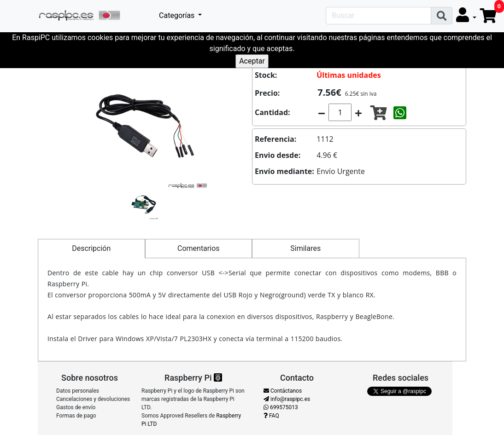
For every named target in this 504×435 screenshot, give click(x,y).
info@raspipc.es (287, 399)
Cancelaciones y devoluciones (93, 399)
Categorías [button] (178, 15)
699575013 (281, 407)
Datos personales (78, 391)
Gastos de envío (76, 407)
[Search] (378, 16)
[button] (466, 15)
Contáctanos (283, 391)
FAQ (271, 416)
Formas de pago (76, 416)
